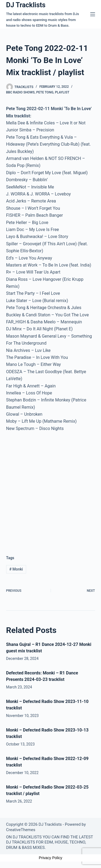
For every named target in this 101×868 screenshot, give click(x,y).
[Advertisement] (50, 489)
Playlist (62, 92)
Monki (16, 569)
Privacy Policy (50, 858)
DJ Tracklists (26, 5)
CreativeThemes (21, 830)
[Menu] (93, 14)
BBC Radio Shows (20, 92)
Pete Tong (45, 92)
